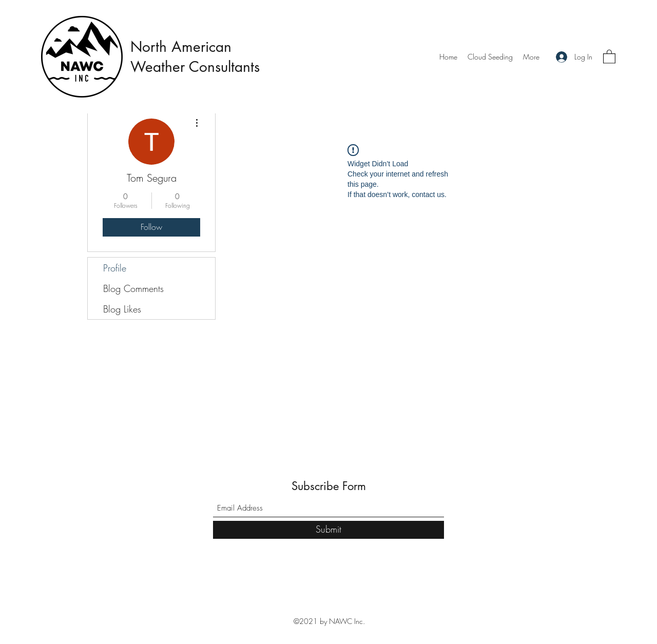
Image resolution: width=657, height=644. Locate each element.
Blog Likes (122, 309)
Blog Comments (133, 288)
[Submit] (328, 530)
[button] (609, 56)
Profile (115, 268)
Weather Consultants (197, 67)
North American (181, 47)
